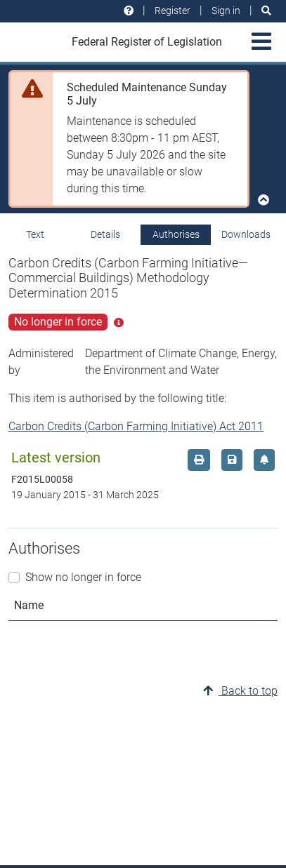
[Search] (266, 11)
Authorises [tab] (176, 234)
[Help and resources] (129, 11)
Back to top (240, 691)
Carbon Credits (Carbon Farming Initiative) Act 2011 (136, 426)
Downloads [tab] (246, 234)
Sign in (226, 11)
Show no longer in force (83, 577)
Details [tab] (105, 234)
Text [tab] (35, 234)
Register (173, 11)
